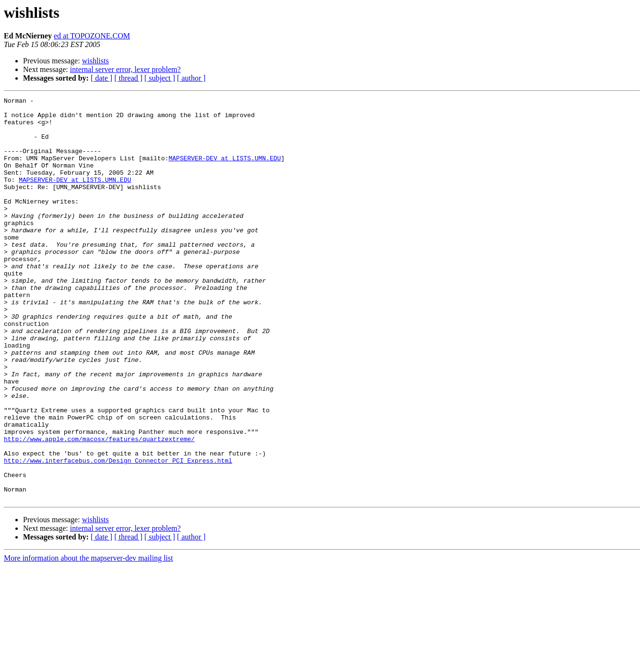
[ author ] (191, 78)
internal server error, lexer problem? (125, 69)
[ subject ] (160, 78)
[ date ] (101, 78)
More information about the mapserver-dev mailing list (88, 639)
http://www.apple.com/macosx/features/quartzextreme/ (99, 508)
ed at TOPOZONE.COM (92, 36)
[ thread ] (128, 78)
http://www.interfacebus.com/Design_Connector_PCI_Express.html (118, 534)
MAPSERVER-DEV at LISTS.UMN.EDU (225, 171)
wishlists (95, 61)
